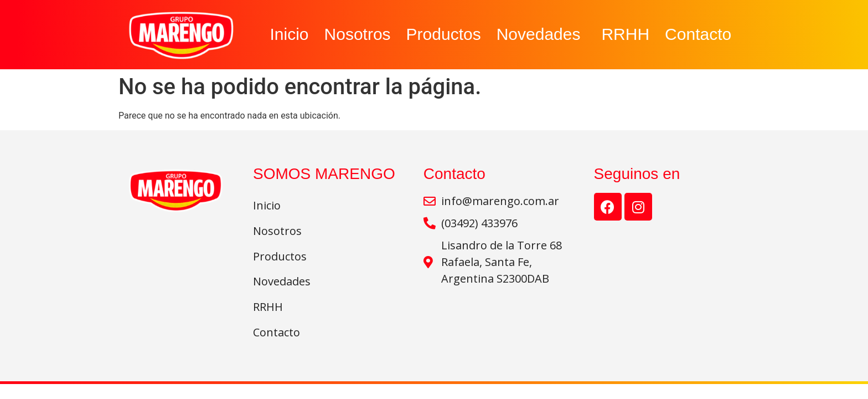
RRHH (625, 34)
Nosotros (358, 34)
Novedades (541, 34)
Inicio (289, 34)
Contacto (698, 34)
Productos (444, 34)
